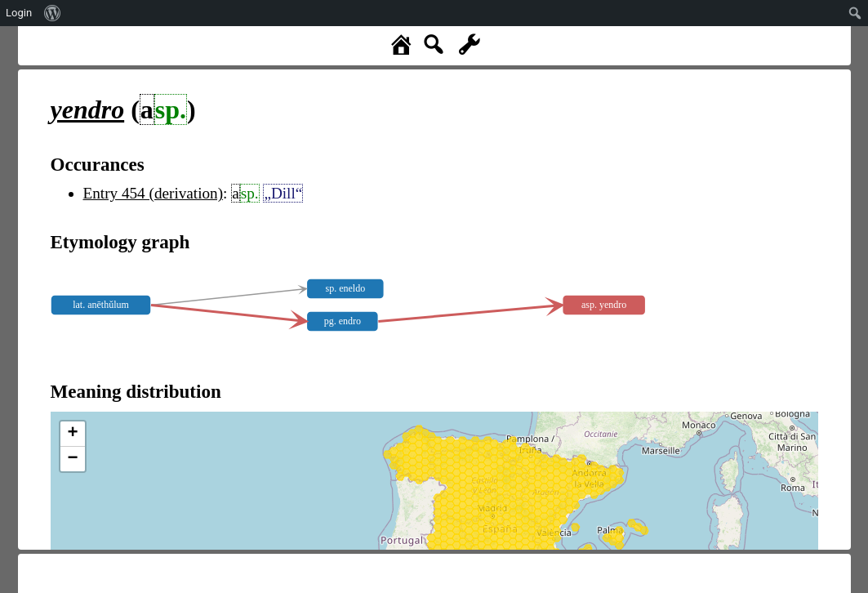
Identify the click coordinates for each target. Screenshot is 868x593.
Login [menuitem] (19, 13)
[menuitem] (53, 13)
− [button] (72, 459)
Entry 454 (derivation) (154, 193)
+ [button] (72, 434)
